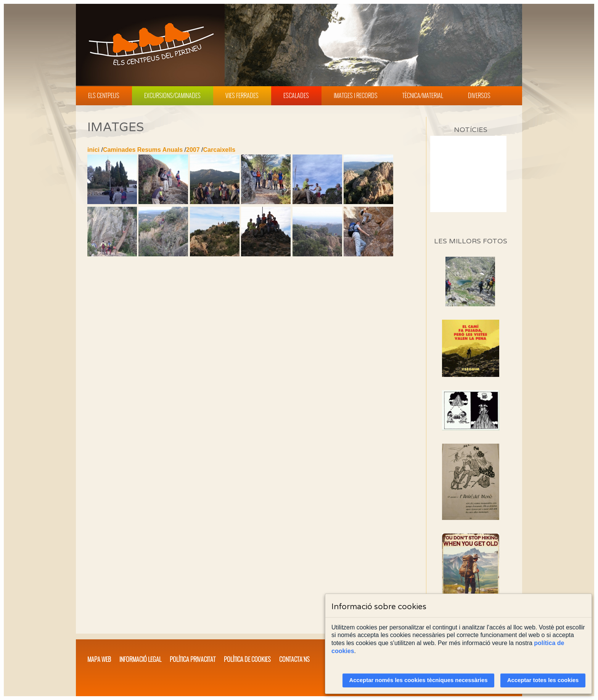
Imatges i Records (356, 95)
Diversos (479, 95)
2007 (193, 150)
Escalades (296, 95)
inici (93, 150)
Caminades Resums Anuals (143, 150)
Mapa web (99, 659)
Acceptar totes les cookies (543, 680)
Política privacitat (193, 659)
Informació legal (140, 659)
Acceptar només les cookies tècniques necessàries (419, 680)
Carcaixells (219, 150)
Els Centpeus (104, 95)
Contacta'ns (294, 659)
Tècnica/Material (423, 95)
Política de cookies (247, 659)
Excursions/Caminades (172, 95)
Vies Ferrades (242, 95)
